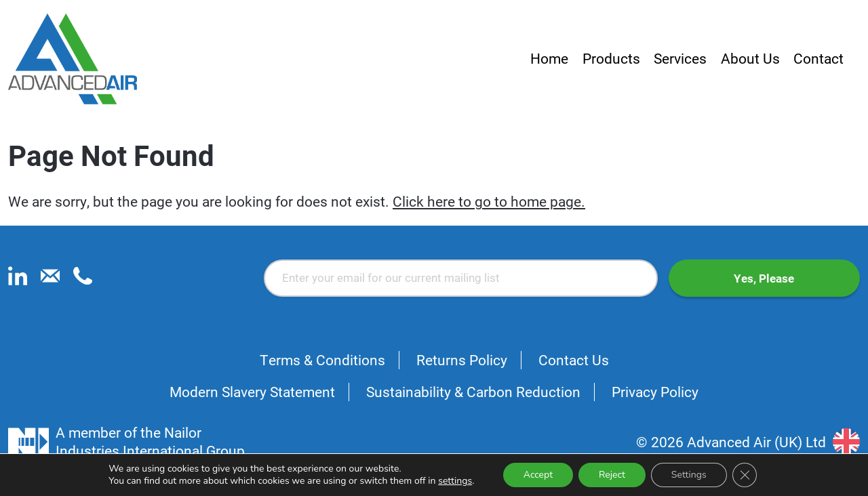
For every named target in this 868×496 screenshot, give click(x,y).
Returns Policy (462, 360)
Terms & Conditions (322, 360)
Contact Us (574, 360)
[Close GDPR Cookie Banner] (745, 475)
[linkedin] (18, 280)
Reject (612, 475)
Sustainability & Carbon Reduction (473, 392)
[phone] (83, 280)
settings (455, 481)
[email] (50, 280)
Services (680, 58)
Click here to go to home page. (489, 201)
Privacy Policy (655, 392)
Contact (818, 58)
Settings (689, 475)
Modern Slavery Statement (252, 392)
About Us (750, 58)
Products (611, 58)
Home (549, 58)
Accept (538, 475)
